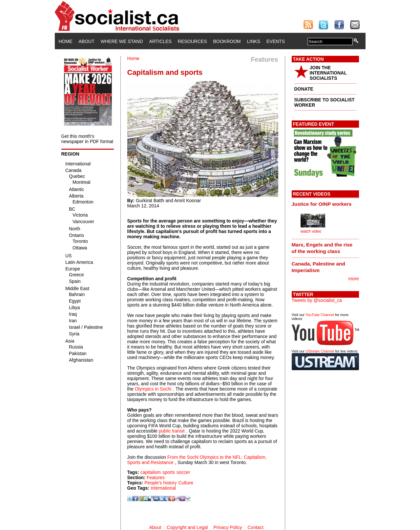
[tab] (325, 204)
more (354, 279)
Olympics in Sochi (153, 389)
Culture (186, 483)
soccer (183, 472)
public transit (172, 431)
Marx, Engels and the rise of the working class (322, 248)
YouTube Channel (320, 315)
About (87, 41)
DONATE (304, 89)
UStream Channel (320, 351)
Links (254, 41)
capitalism (151, 472)
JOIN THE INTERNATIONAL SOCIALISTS (328, 73)
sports (169, 472)
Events (276, 41)
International (163, 488)
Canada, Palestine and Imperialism (318, 267)
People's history (160, 483)
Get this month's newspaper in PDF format (87, 139)
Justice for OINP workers (322, 204)
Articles (160, 41)
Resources (192, 41)
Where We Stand (122, 41)
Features (156, 477)
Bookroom (227, 41)
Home (66, 41)
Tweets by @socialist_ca (317, 300)
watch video (311, 231)
